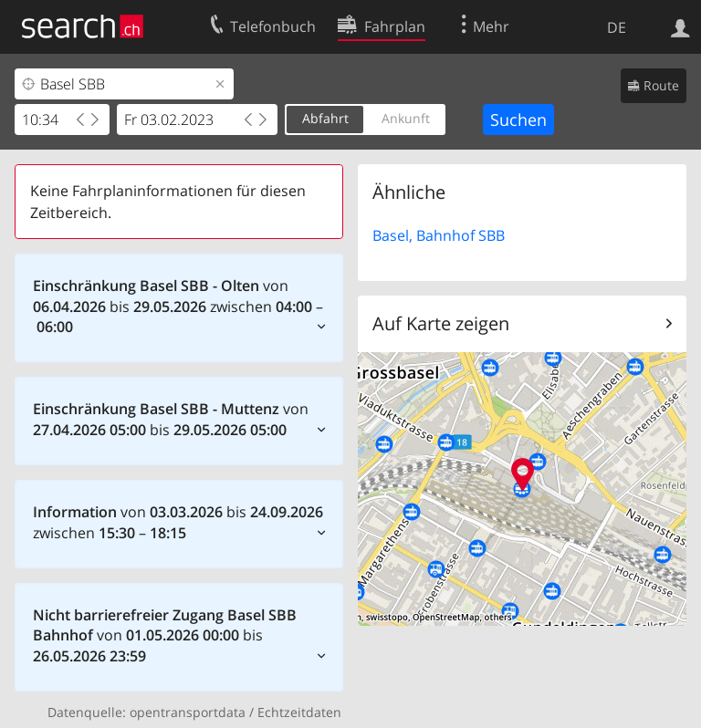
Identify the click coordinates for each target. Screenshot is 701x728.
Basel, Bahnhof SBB (439, 235)
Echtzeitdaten (299, 712)
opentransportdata (188, 712)
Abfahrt (325, 118)
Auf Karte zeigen (441, 323)
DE (617, 27)
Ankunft (406, 118)
